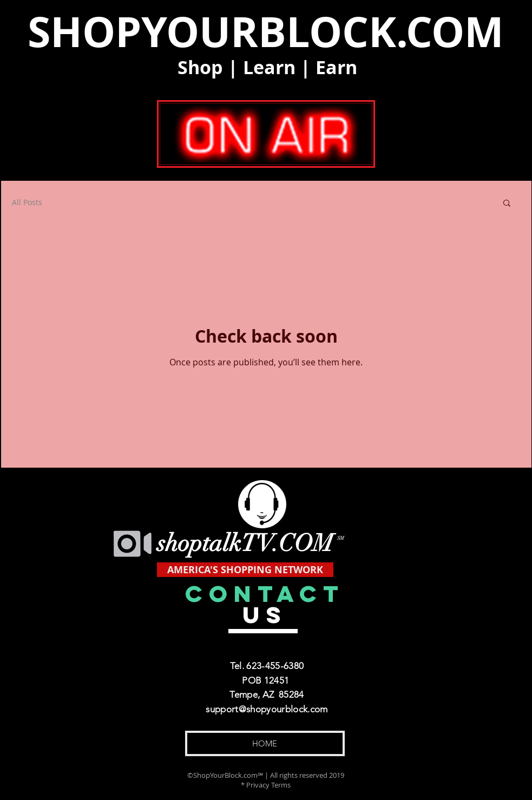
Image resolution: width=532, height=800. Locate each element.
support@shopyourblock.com (267, 709)
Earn (336, 67)
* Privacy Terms (266, 785)
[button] (507, 204)
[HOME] (265, 743)
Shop (200, 67)
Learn (269, 67)
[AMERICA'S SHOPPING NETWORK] (245, 570)
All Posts (27, 202)
